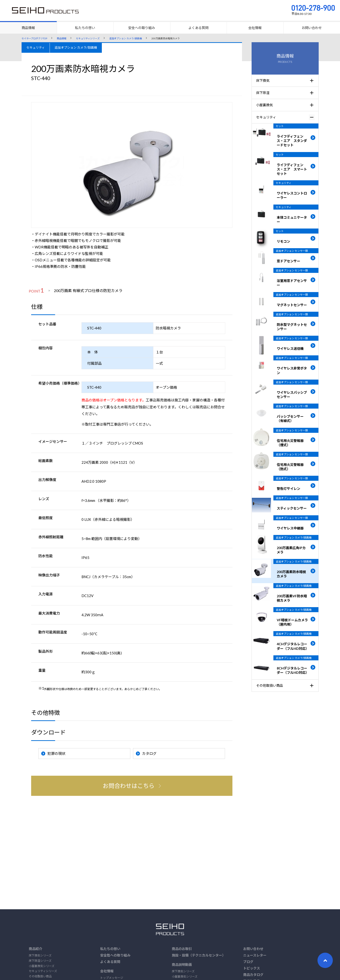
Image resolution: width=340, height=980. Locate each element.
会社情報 (107, 971)
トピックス (252, 968)
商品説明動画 (182, 965)
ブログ (248, 962)
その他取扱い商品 (40, 976)
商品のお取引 (182, 949)
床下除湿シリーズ (40, 961)
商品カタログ (253, 975)
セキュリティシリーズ (43, 971)
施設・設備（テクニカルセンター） (199, 955)
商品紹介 (35, 949)
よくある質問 (110, 962)
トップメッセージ (112, 978)
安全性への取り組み (115, 955)
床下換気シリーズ (40, 955)
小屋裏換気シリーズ (42, 966)
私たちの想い (110, 949)
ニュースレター (255, 955)
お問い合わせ (253, 949)
